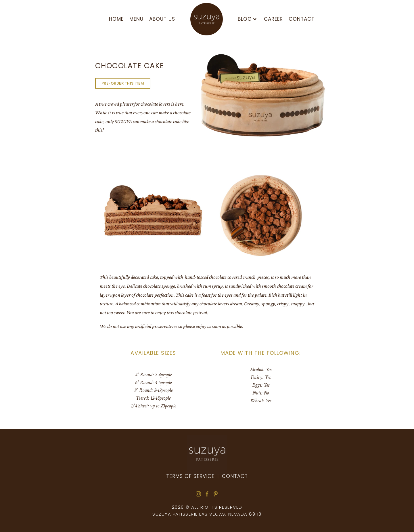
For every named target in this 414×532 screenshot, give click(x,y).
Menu (136, 19)
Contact (302, 19)
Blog (247, 19)
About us (162, 19)
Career (273, 19)
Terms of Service (190, 476)
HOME (116, 19)
